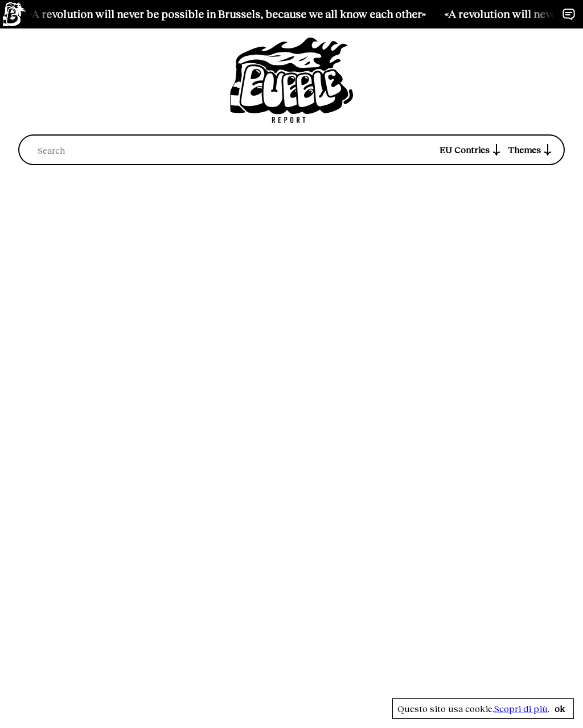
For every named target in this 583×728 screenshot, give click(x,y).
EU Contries (471, 150)
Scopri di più (521, 709)
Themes (531, 150)
